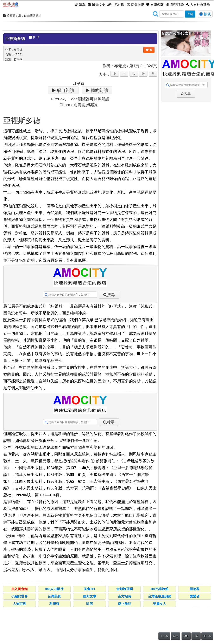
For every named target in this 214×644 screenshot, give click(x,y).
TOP (186, 636)
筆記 (196, 636)
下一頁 (207, 636)
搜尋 (111, 295)
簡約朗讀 (99, 90)
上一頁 (164, 636)
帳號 (205, 14)
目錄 (175, 636)
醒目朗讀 (65, 90)
